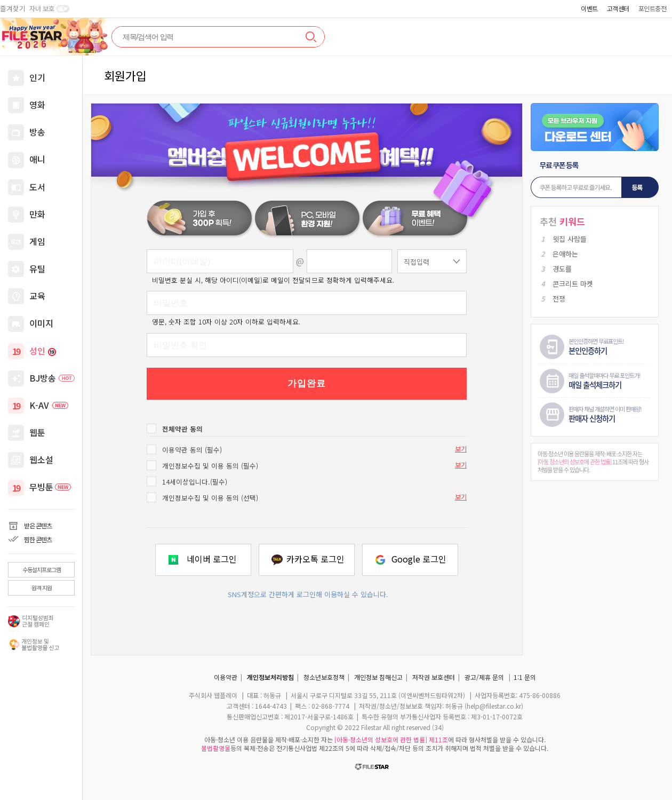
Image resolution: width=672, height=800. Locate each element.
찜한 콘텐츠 (38, 539)
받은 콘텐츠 (38, 525)
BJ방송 (52, 378)
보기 (461, 449)
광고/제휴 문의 (484, 677)
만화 (37, 214)
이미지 (41, 323)
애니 (37, 159)
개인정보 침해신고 (378, 677)
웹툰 (37, 432)
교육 (37, 296)
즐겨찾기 (13, 9)
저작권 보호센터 (434, 677)
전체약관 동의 (182, 429)
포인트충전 (653, 8)
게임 (37, 241)
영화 (37, 105)
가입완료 (307, 383)
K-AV (49, 405)
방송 (37, 132)
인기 (37, 77)
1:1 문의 (525, 677)
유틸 (37, 268)
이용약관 (226, 677)
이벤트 (589, 8)
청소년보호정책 (324, 677)
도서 (37, 187)
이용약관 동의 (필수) (192, 450)
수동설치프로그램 (42, 569)
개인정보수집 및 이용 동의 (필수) (210, 466)
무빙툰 (50, 487)
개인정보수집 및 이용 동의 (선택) (210, 498)
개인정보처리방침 (270, 677)
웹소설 (41, 460)
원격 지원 (42, 588)
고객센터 (618, 8)
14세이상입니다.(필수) (195, 482)
